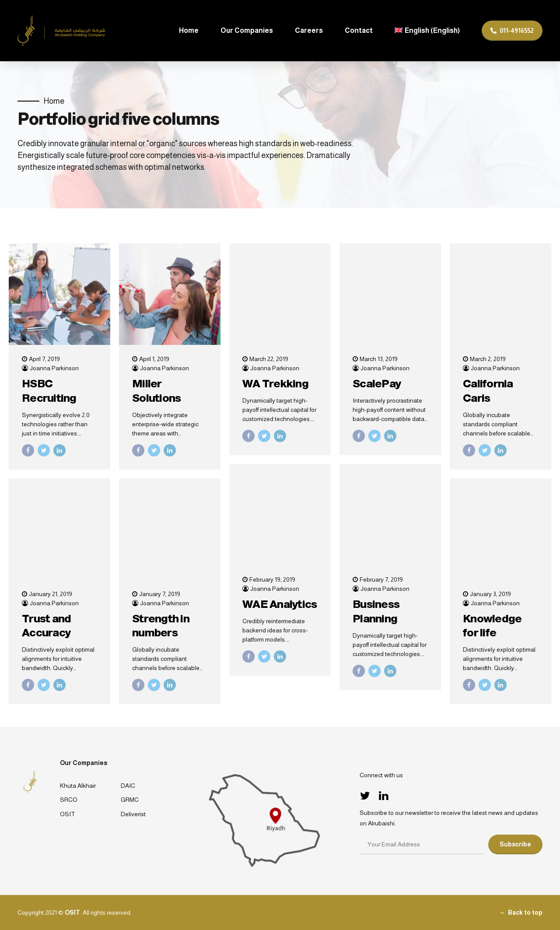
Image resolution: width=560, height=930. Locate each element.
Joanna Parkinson (54, 368)
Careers (309, 30)
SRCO (69, 800)
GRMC (130, 800)
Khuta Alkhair (78, 786)
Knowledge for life (492, 626)
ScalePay (377, 383)
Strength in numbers (161, 626)
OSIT (68, 814)
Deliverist (133, 814)
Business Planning (376, 611)
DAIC (128, 786)
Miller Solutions (156, 391)
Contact (359, 30)
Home (189, 30)
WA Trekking (275, 383)
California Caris (488, 391)
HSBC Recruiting (49, 391)
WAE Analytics (280, 604)
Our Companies (247, 30)
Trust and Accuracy (46, 626)
